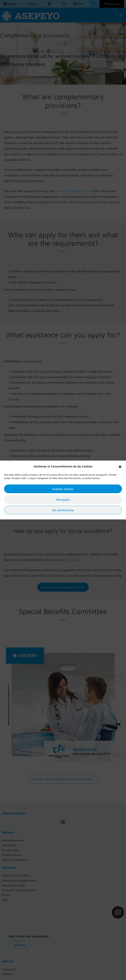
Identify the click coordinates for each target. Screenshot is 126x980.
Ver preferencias (63, 510)
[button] (120, 466)
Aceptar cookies (63, 489)
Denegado (63, 499)
